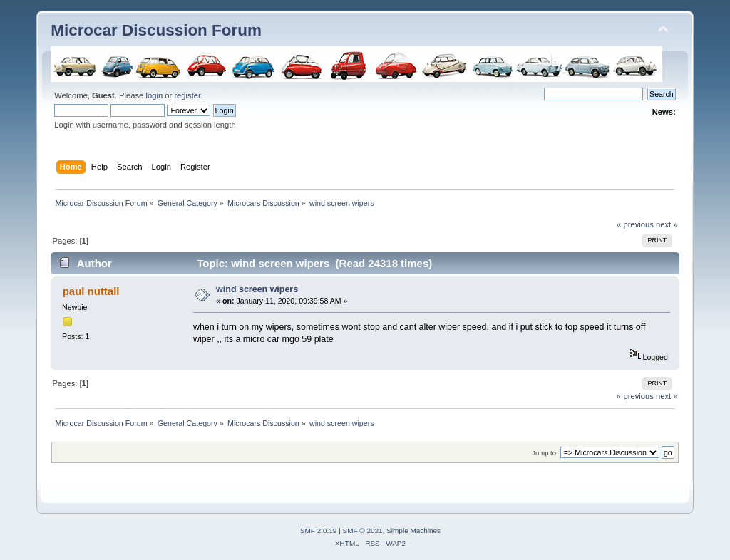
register (187, 95)
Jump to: (545, 453)
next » (667, 224)
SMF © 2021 (363, 530)
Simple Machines (413, 530)
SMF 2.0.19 (319, 530)
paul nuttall (91, 291)
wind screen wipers (257, 289)
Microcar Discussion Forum (156, 30)
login (154, 95)
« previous (635, 224)
